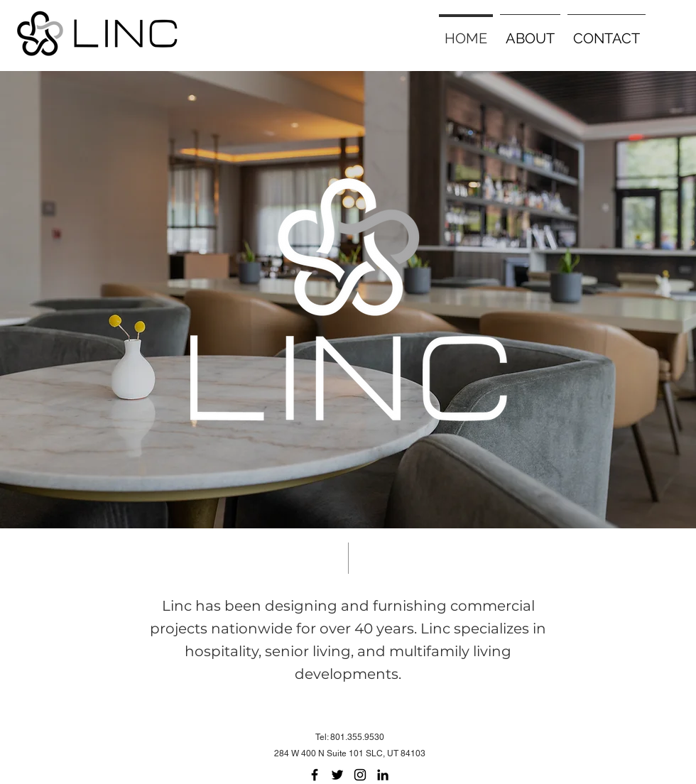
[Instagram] (360, 775)
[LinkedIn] (383, 775)
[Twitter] (337, 775)
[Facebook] (315, 775)
